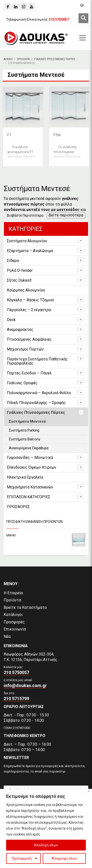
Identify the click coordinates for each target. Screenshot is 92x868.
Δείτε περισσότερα (66, 215)
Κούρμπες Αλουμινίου (26, 290)
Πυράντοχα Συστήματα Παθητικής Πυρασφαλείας (37, 361)
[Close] (89, 791)
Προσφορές (14, 622)
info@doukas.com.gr (25, 685)
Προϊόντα (12, 600)
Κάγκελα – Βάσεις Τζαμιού (30, 300)
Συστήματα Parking (24, 430)
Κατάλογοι (13, 615)
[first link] (83, 18)
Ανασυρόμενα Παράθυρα (29, 448)
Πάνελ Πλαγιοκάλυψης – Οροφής (36, 403)
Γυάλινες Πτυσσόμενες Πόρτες (36, 412)
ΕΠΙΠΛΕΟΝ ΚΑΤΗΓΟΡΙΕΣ (29, 497)
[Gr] (82, 5)
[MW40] (46, 536)
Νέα (7, 636)
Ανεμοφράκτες (20, 330)
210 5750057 (16, 672)
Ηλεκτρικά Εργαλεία (25, 477)
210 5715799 (16, 699)
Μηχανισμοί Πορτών (25, 349)
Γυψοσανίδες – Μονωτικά (30, 458)
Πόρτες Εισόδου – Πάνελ (29, 373)
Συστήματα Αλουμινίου (27, 241)
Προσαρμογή (22, 858)
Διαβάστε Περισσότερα (25, 215)
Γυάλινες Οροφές (22, 383)
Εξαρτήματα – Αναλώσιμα (30, 251)
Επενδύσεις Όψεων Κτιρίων (32, 467)
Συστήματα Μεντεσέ (27, 421)
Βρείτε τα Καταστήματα (25, 607)
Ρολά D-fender (20, 270)
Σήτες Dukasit (19, 280)
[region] (46, 828)
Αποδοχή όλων (46, 845)
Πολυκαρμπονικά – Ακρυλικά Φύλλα (39, 393)
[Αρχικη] (8, 59)
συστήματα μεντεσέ (27, 199)
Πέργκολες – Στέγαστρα (29, 310)
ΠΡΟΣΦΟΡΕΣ (18, 507)
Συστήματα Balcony (25, 439)
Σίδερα (13, 261)
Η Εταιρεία (13, 593)
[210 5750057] (59, 19)
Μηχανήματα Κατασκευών (30, 487)
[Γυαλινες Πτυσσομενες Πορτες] (55, 59)
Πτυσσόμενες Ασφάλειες (29, 339)
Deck (11, 320)
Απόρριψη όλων (64, 858)
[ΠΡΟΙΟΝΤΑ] (23, 59)
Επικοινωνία (15, 629)
